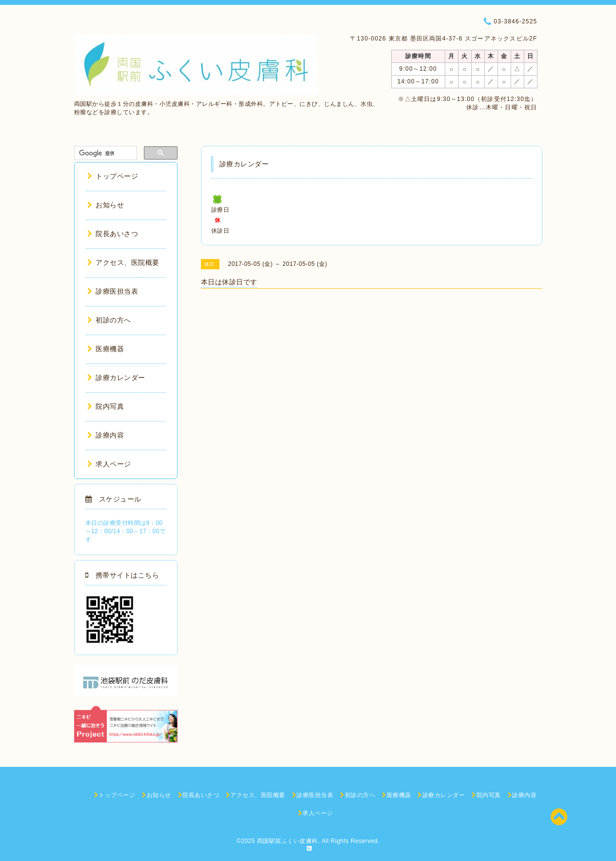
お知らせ (106, 205)
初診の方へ (109, 320)
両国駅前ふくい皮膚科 (288, 841)
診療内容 (106, 435)
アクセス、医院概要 (123, 262)
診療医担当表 (113, 291)
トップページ (113, 176)
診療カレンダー (116, 378)
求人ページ (109, 464)
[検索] (105, 153)
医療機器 (106, 349)
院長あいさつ (113, 234)
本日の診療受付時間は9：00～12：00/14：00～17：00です (126, 531)
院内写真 (106, 406)
